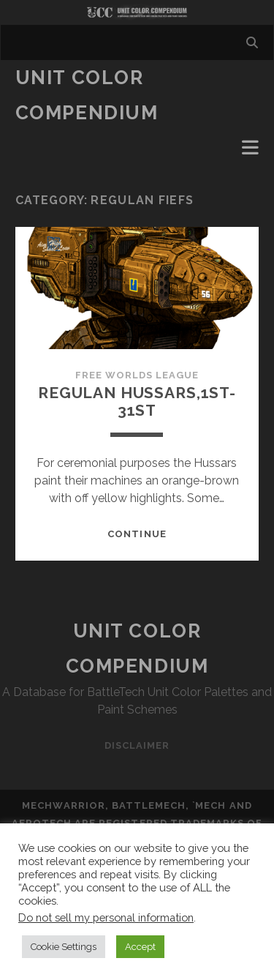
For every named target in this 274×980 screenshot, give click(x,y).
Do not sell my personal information (106, 917)
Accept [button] (140, 947)
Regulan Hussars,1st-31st (137, 401)
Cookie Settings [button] (64, 947)
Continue (137, 534)
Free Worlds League (137, 375)
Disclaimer (137, 745)
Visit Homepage (137, 12)
